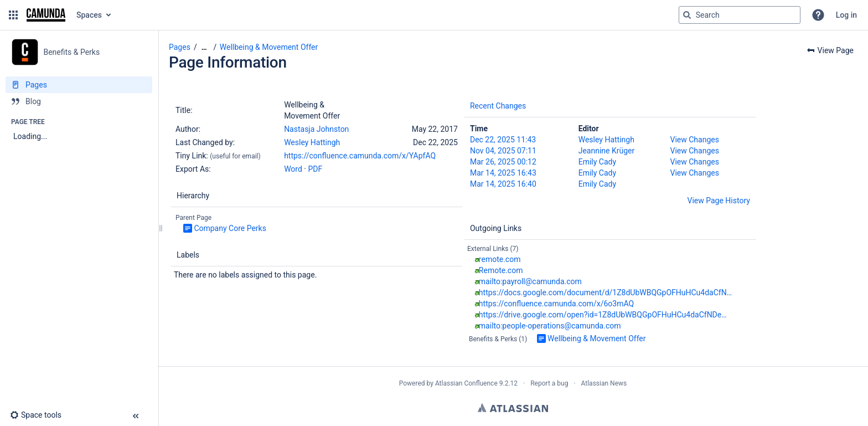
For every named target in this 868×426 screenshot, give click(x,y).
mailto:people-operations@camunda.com (550, 326)
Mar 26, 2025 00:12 (503, 162)
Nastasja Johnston (316, 129)
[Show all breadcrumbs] (204, 47)
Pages (180, 47)
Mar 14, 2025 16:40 (503, 184)
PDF (315, 169)
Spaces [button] (89, 15)
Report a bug (549, 383)
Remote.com (501, 270)
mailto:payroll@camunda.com (530, 281)
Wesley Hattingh (312, 142)
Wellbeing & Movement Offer (269, 47)
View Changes (695, 140)
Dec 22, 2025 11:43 (503, 140)
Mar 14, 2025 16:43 (503, 173)
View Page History (719, 201)
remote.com (500, 259)
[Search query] (740, 15)
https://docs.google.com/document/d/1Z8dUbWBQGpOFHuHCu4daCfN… (605, 292)
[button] (13, 15)
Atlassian (513, 408)
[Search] (687, 15)
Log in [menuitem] (846, 15)
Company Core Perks (230, 228)
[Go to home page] (46, 15)
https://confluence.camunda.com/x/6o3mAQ (556, 304)
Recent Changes (498, 106)
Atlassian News (604, 383)
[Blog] (79, 101)
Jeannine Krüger (607, 151)
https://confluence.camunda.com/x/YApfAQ (360, 156)
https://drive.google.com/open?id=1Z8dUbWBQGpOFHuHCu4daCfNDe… (603, 315)
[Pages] (79, 85)
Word (293, 169)
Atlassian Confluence (466, 383)
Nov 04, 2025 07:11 (503, 151)
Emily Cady (597, 162)
